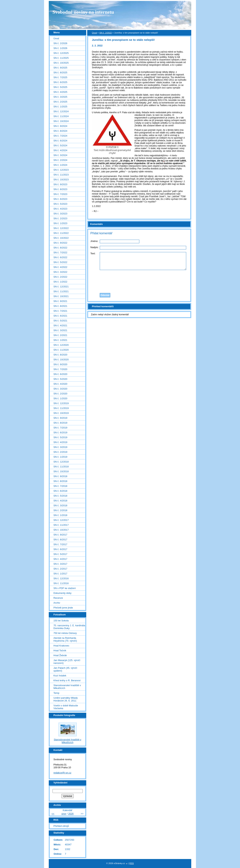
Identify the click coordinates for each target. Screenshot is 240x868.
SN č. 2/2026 (60, 43)
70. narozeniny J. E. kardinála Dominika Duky (69, 627)
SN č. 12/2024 (61, 111)
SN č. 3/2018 (60, 505)
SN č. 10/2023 (61, 180)
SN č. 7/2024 (60, 136)
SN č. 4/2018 (60, 501)
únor (64, 814)
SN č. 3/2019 (60, 447)
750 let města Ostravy (65, 633)
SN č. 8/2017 (60, 540)
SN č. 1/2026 (60, 48)
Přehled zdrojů (61, 826)
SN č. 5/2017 (60, 554)
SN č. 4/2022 (60, 267)
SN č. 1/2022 (60, 282)
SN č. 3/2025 (60, 97)
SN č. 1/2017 (60, 574)
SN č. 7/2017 (60, 544)
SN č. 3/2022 (60, 272)
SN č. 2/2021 (60, 335)
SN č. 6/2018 (60, 491)
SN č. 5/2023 (60, 204)
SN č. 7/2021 (60, 311)
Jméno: (94, 241)
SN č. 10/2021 (61, 296)
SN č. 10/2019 (61, 413)
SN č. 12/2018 (61, 462)
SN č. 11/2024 (61, 116)
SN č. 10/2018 (61, 471)
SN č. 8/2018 (60, 481)
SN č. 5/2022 (60, 262)
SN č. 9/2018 (60, 476)
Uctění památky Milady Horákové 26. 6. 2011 (66, 699)
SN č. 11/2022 (61, 233)
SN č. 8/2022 (60, 248)
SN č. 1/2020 (60, 398)
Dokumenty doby (62, 593)
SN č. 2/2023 (60, 218)
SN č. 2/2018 (60, 510)
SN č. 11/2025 (61, 58)
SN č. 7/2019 (60, 428)
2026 (71, 814)
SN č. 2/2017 (60, 569)
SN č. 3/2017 (60, 564)
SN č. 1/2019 (60, 457)
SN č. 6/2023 (60, 199)
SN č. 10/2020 (61, 360)
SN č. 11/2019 (61, 408)
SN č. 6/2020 (60, 374)
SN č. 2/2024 (60, 160)
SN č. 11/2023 (61, 175)
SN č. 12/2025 (61, 53)
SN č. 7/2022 (60, 253)
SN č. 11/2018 (61, 467)
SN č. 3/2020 (60, 389)
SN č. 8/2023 (60, 189)
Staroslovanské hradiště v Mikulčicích (67, 687)
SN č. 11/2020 (61, 350)
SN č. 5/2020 (60, 379)
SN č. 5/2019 (60, 437)
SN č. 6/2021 (60, 316)
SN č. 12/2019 (61, 403)
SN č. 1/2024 (60, 165)
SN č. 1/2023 (60, 223)
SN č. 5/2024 (60, 145)
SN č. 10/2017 (61, 530)
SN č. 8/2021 (60, 306)
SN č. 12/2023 (61, 170)
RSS (132, 863)
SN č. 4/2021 (60, 325)
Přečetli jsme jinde (63, 608)
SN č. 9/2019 (60, 418)
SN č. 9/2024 (60, 126)
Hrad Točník (60, 650)
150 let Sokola (61, 621)
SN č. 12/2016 (61, 578)
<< (53, 814)
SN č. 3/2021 (60, 330)
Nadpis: (94, 247)
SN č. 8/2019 (60, 423)
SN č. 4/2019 (60, 442)
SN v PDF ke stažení (65, 588)
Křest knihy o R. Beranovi (67, 680)
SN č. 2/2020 (60, 394)
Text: (93, 253)
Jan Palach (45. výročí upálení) (65, 669)
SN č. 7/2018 (60, 486)
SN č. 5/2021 (60, 321)
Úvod (94, 33)
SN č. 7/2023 (60, 194)
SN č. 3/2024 (60, 155)
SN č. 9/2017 (60, 535)
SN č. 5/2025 (60, 87)
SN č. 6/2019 (60, 433)
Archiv (57, 603)
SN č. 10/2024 (61, 121)
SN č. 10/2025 (61, 63)
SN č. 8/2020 (60, 355)
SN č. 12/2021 (61, 287)
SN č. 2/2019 (60, 452)
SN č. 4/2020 (60, 384)
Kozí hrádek (60, 676)
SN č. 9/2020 (60, 364)
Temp (56, 693)
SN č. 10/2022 (61, 238)
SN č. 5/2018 (60, 496)
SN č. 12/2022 (61, 228)
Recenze (58, 598)
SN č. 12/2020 (61, 345)
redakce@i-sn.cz (62, 773)
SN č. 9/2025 (60, 68)
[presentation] (139, 280)
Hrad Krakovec (61, 646)
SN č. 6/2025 (60, 82)
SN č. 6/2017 (60, 549)
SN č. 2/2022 (106, 33)
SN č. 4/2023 (60, 209)
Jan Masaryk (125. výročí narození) (67, 662)
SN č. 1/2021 (60, 340)
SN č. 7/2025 (60, 77)
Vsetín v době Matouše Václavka (66, 707)
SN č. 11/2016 (61, 583)
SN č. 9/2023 (60, 184)
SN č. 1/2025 (60, 107)
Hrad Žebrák (60, 655)
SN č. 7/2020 (60, 369)
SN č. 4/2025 (60, 92)
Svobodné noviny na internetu (83, 12)
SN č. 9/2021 (60, 301)
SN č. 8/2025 (60, 73)
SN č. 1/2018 (60, 515)
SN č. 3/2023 (60, 214)
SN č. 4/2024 (60, 150)
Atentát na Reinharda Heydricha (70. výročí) (65, 639)
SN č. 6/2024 (60, 141)
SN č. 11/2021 (61, 291)
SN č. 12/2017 (61, 520)
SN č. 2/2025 (60, 102)
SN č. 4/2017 (60, 559)
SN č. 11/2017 (61, 525)
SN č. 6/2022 (60, 257)
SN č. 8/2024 (60, 131)
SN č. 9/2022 (60, 243)
